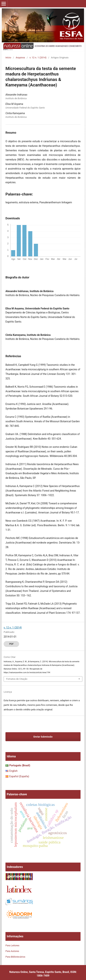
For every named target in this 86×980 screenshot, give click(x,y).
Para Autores (12, 951)
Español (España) (19, 776)
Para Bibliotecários (15, 957)
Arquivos (20, 58)
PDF (11, 644)
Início (8, 58)
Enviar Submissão (43, 737)
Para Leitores (12, 945)
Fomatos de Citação (17, 679)
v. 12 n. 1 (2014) (38, 58)
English (13, 771)
